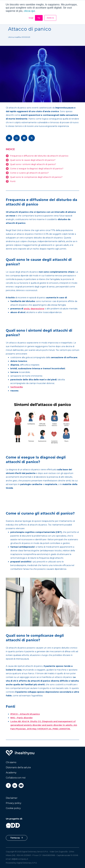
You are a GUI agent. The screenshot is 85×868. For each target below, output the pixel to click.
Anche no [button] (50, 18)
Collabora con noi (16, 778)
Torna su (17, 838)
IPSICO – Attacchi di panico (25, 714)
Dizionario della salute (18, 767)
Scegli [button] (31, 18)
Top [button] (39, 18)
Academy (11, 773)
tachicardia (16, 387)
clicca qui (29, 11)
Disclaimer (12, 798)
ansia (27, 309)
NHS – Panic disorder (22, 718)
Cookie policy (13, 808)
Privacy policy (14, 803)
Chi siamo (11, 762)
